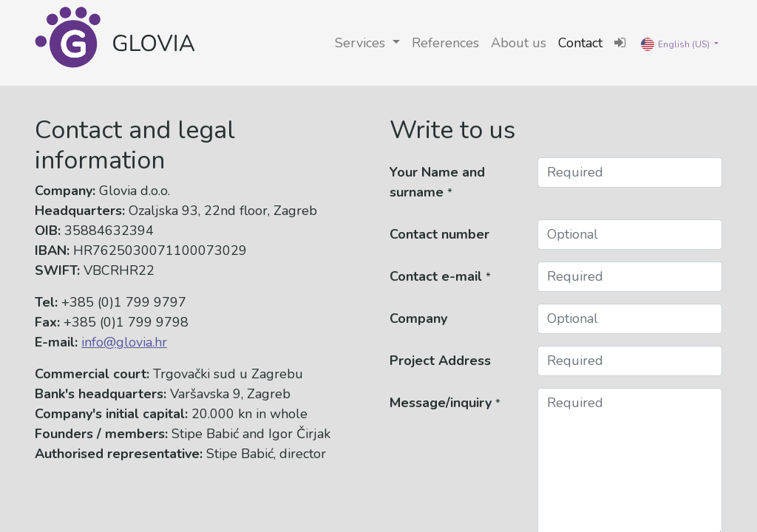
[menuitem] (445, 43)
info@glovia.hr (124, 342)
